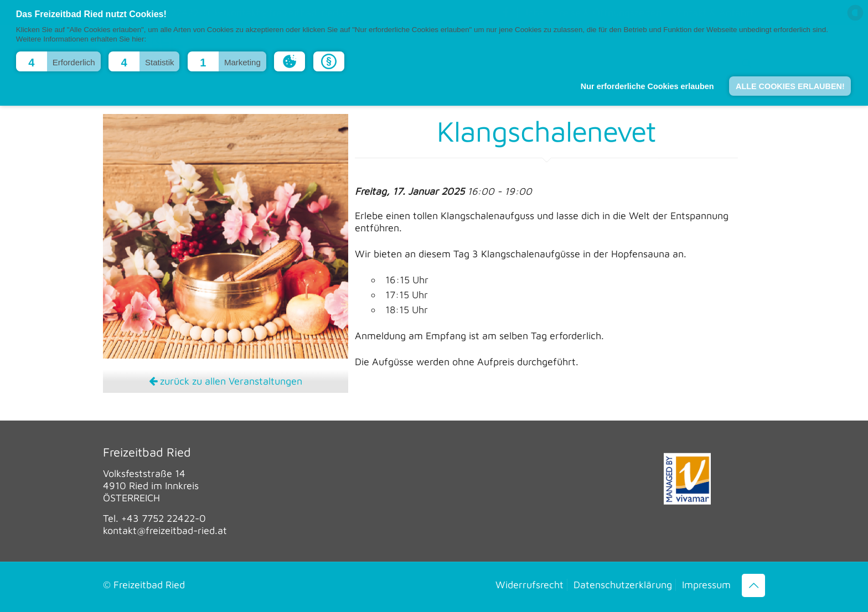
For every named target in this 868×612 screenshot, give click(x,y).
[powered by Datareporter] (855, 20)
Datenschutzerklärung (623, 585)
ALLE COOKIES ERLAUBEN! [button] (790, 86)
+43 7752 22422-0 (164, 518)
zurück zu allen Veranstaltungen (226, 381)
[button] (58, 61)
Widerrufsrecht (529, 585)
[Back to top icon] (753, 585)
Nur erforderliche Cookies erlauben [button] (647, 86)
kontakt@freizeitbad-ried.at (165, 530)
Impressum (706, 585)
